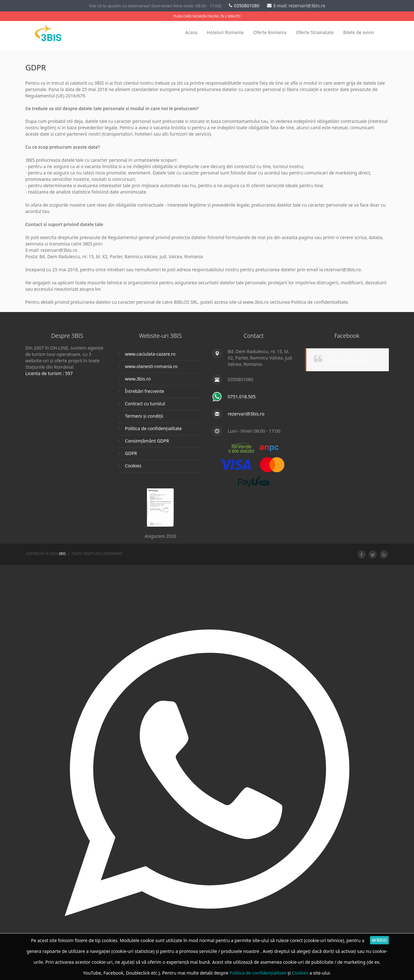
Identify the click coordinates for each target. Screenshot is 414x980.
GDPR (131, 453)
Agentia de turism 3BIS (349, 360)
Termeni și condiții (144, 416)
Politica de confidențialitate (153, 428)
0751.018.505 (242, 397)
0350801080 (245, 6)
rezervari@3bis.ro (246, 414)
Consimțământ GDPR (147, 441)
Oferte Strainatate (315, 32)
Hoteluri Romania (225, 32)
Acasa (191, 32)
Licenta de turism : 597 (49, 373)
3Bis (62, 554)
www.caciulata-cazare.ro (150, 354)
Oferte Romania (270, 32)
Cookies (133, 466)
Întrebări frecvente (145, 391)
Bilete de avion (359, 32)
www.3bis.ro (138, 379)
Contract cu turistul (145, 404)
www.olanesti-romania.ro (151, 366)
